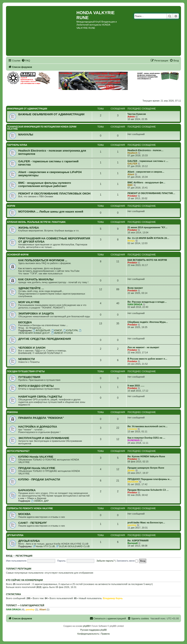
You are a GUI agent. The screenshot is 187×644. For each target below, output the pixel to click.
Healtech (132, 153)
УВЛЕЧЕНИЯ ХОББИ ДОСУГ (50, 332)
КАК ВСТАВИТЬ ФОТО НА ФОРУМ (147, 260)
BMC (130, 185)
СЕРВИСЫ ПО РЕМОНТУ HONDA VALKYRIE (30, 508)
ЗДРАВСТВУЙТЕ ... (31, 288)
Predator (132, 196)
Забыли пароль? (106, 561)
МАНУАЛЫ (26, 134)
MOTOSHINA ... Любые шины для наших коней (51, 212)
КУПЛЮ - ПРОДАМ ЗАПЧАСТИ (39, 479)
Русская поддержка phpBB (93, 630)
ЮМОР (57, 330)
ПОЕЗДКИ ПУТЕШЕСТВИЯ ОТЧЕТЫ (26, 371)
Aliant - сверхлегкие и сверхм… (146, 172)
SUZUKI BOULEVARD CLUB (73, 546)
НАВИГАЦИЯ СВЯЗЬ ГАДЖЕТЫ (40, 397)
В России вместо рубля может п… (147, 359)
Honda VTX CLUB (44, 546)
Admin (131, 117)
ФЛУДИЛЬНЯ (41, 330)
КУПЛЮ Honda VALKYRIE (36, 457)
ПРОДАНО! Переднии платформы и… (150, 479)
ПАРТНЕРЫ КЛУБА (17, 145)
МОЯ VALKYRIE (29, 302)
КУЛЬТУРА (71, 330)
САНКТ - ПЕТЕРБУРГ (33, 523)
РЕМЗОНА (12, 412)
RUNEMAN (134, 440)
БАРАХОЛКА (27, 490)
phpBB (86, 626)
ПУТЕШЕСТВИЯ (29, 377)
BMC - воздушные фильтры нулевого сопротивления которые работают (45, 184)
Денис (131, 470)
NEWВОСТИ (27, 359)
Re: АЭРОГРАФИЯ (138, 541)
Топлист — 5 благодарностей (25, 605)
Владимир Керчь (113, 598)
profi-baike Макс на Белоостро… (146, 522)
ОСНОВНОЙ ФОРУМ (18, 255)
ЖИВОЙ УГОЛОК (62, 333)
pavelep (132, 525)
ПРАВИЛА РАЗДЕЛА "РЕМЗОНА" (41, 418)
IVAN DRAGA (135, 304)
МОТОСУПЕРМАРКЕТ (18, 451)
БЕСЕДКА (25, 322)
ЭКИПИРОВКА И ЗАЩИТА (36, 314)
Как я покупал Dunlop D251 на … (146, 438)
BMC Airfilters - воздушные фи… (146, 182)
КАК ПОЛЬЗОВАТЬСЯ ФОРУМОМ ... (43, 260)
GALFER (132, 164)
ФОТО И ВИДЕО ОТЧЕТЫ (36, 386)
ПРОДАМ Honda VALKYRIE (37, 468)
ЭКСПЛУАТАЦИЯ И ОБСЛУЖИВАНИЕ (44, 438)
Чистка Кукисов (137, 114)
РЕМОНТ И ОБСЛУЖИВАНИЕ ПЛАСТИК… (151, 193)
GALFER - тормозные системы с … (148, 161)
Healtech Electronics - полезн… (145, 150)
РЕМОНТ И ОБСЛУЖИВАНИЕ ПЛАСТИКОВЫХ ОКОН (54, 194)
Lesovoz (132, 429)
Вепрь (131, 241)
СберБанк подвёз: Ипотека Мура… (148, 322)
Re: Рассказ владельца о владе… (147, 302)
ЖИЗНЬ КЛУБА (29, 228)
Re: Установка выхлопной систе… (148, 426)
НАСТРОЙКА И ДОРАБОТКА (38, 427)
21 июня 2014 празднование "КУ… (147, 227)
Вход (9, 556)
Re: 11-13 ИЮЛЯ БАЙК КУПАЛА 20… (148, 238)
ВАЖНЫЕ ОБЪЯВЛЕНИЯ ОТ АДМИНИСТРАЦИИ (51, 114)
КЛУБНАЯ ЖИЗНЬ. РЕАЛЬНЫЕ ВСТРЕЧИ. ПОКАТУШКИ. (36, 222)
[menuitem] (26, 61)
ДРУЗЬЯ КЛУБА (15, 535)
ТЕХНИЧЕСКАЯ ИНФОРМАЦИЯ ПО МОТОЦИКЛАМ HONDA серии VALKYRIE (42, 128)
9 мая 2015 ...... (136, 386)
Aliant (131, 174)
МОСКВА (24, 514)
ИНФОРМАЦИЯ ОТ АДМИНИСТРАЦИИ (27, 109)
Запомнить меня (127, 561)
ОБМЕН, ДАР (40, 501)
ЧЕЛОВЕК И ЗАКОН (32, 348)
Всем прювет (135, 288)
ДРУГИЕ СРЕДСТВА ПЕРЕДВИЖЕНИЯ (45, 339)
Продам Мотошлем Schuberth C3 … (148, 490)
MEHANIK (133, 482)
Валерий (133, 543)
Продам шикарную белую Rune (146, 468)
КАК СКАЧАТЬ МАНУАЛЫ (36, 279)
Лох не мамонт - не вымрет (143, 347)
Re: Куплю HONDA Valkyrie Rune (146, 456)
